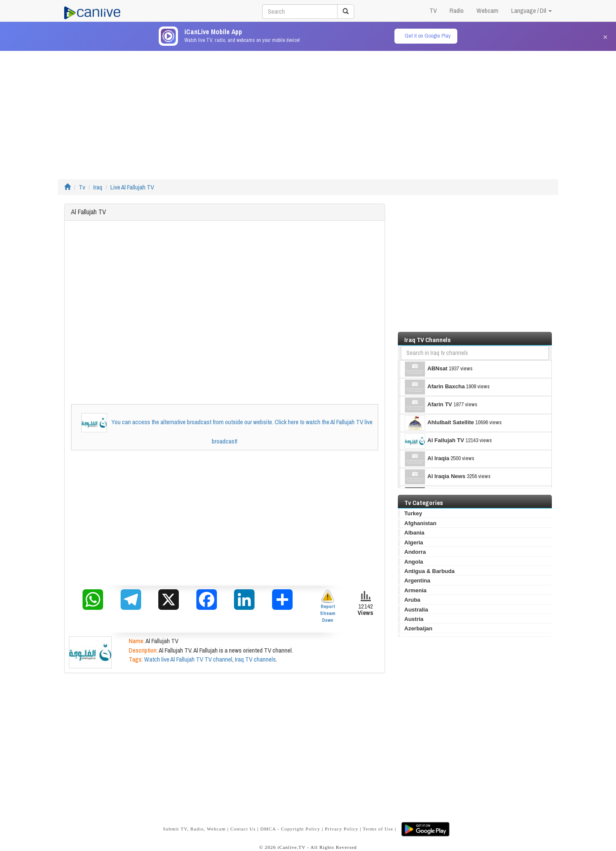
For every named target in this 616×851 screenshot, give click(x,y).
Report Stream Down (328, 606)
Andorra (415, 552)
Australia (416, 610)
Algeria (414, 542)
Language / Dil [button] (532, 10)
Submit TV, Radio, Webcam (194, 829)
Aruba (412, 600)
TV (433, 10)
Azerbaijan (418, 628)
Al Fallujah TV (434, 441)
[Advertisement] (308, 111)
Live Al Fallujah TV (132, 187)
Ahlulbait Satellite (439, 423)
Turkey (413, 513)
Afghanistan (420, 523)
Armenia (415, 590)
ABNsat (426, 369)
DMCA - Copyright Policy (290, 829)
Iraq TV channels (255, 659)
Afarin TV (428, 405)
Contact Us (243, 829)
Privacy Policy (341, 829)
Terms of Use (378, 829)
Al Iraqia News (435, 477)
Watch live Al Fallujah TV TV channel (188, 659)
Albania (414, 533)
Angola (414, 562)
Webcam (487, 10)
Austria (414, 619)
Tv (82, 187)
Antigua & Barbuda (429, 571)
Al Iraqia (427, 459)
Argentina (417, 581)
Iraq (98, 187)
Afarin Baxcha (435, 387)
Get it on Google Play (428, 36)
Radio (457, 10)
